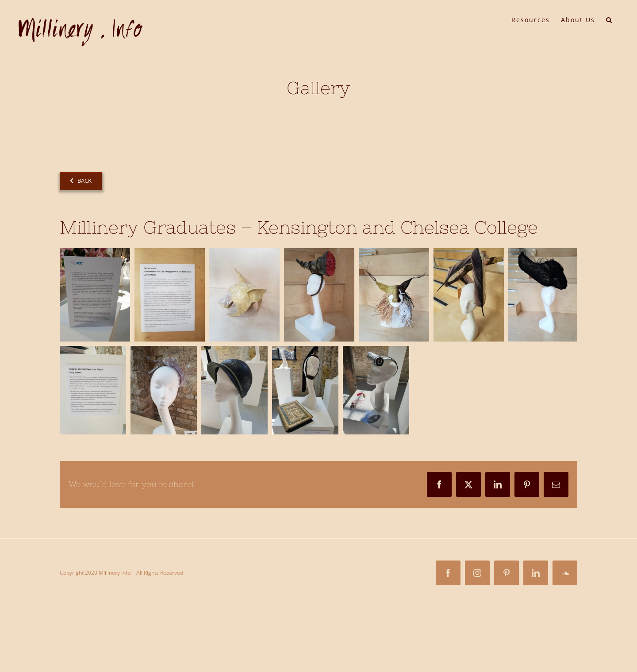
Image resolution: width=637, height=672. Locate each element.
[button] (609, 19)
